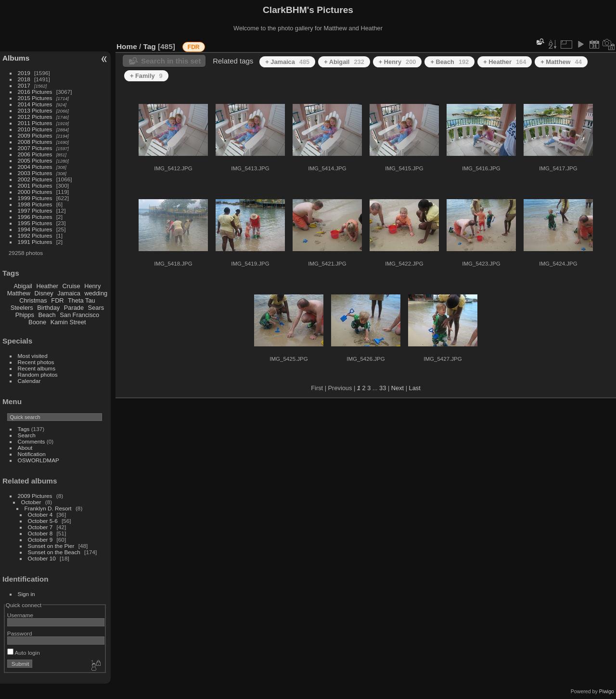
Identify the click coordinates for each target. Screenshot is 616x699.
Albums (16, 58)
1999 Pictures (35, 198)
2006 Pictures (35, 154)
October (31, 502)
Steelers (22, 308)
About (25, 448)
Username (20, 615)
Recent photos (36, 362)
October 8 (40, 533)
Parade (74, 308)
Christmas (33, 300)
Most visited (33, 356)
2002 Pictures (35, 179)
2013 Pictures (35, 110)
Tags (24, 429)
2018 (24, 79)
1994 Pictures (35, 229)
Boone (37, 322)
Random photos (38, 375)
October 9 (40, 540)
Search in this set (171, 61)
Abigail (23, 286)
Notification (32, 454)
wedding (96, 293)
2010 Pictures (35, 129)
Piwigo (607, 691)
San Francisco (79, 315)
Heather (48, 286)
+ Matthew (561, 62)
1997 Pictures (35, 210)
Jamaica (69, 293)
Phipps (25, 315)
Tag (150, 46)
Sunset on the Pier (51, 546)
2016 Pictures (35, 92)
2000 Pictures (35, 192)
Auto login (24, 653)
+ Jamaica (287, 62)
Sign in (26, 594)
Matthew (19, 293)
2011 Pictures (35, 123)
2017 (24, 85)
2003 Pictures (35, 173)
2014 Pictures (35, 104)
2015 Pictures (35, 98)
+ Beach (449, 62)
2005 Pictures (35, 160)
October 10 (42, 558)
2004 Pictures (35, 167)
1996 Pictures (35, 217)
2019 (24, 73)
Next (398, 388)
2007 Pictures (35, 148)
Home (127, 46)
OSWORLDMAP (38, 460)
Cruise (71, 286)
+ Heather (505, 62)
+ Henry (398, 62)
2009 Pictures (35, 135)
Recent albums (37, 368)
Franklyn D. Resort (48, 508)
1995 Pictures (35, 223)
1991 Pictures (35, 242)
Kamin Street (68, 322)
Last (415, 388)
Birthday (48, 308)
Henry (92, 286)
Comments (32, 441)
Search (27, 435)
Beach (47, 315)
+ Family (146, 76)
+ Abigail (344, 62)
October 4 (40, 515)
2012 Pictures (35, 117)
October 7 (40, 527)
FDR (57, 300)
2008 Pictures (35, 142)
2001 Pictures (35, 185)
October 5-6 (43, 521)
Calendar (29, 381)
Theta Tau (82, 300)
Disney (44, 293)
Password (20, 633)
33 (383, 388)
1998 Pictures (35, 204)
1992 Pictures (35, 235)
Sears (96, 308)
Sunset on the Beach (54, 552)
